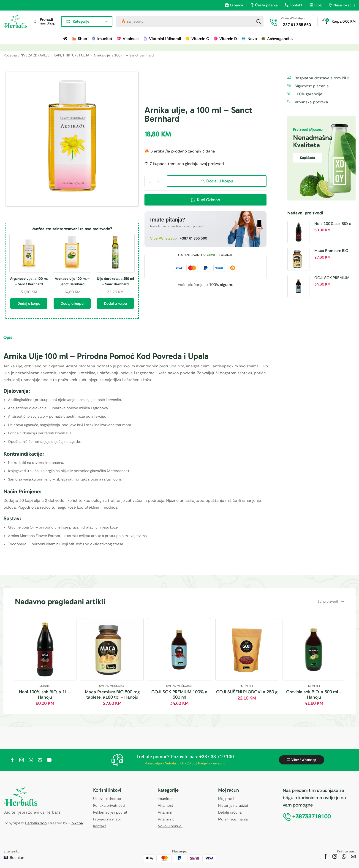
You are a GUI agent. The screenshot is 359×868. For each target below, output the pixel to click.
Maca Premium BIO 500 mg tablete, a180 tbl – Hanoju (333, 251)
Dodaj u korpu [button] (29, 303)
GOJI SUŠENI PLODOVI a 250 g (247, 692)
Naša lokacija (344, 5)
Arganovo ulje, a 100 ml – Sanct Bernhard (29, 281)
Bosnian (17, 857)
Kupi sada (307, 158)
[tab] (11, 339)
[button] (339, 21)
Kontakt (296, 5)
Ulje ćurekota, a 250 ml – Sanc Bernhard (115, 281)
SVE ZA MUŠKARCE (112, 686)
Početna (10, 55)
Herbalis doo (36, 823)
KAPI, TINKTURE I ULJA (72, 55)
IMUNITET (45, 686)
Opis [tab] (8, 337)
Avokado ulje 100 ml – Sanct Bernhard (72, 281)
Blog (318, 5)
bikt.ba (77, 823)
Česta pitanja (266, 5)
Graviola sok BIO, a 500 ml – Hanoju (314, 694)
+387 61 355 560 (193, 238)
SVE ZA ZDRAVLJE (35, 55)
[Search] (259, 21)
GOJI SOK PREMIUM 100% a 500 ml (332, 278)
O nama (237, 5)
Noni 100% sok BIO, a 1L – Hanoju (333, 224)
